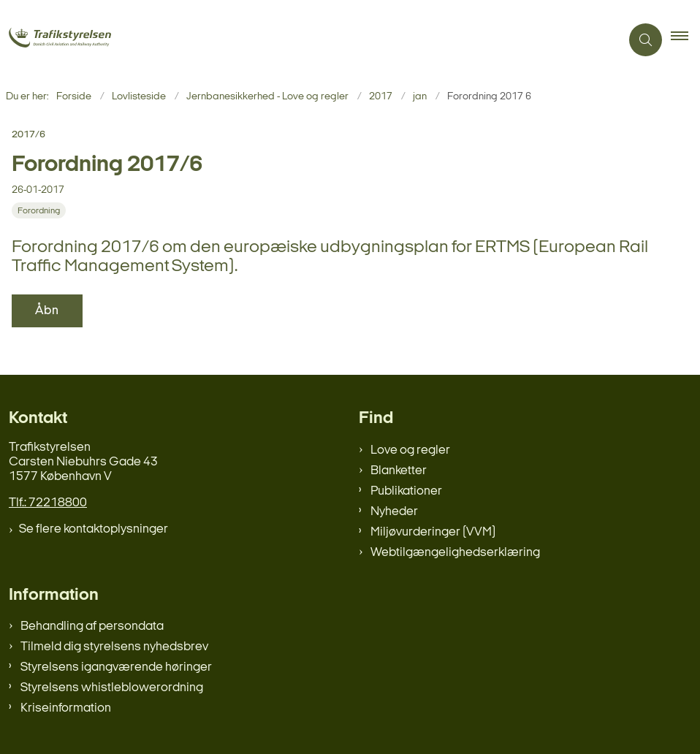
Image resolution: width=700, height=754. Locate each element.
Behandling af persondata (92, 627)
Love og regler (410, 450)
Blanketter (399, 471)
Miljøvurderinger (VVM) (433, 532)
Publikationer (406, 491)
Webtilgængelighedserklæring (455, 553)
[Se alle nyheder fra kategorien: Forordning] (40, 211)
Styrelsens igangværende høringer (116, 667)
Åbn (47, 311)
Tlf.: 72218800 (48, 503)
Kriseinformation (66, 708)
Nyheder (394, 512)
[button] (685, 40)
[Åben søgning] (646, 40)
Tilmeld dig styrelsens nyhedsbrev (114, 647)
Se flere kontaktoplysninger (94, 529)
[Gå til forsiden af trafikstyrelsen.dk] (79, 39)
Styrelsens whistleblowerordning (112, 688)
